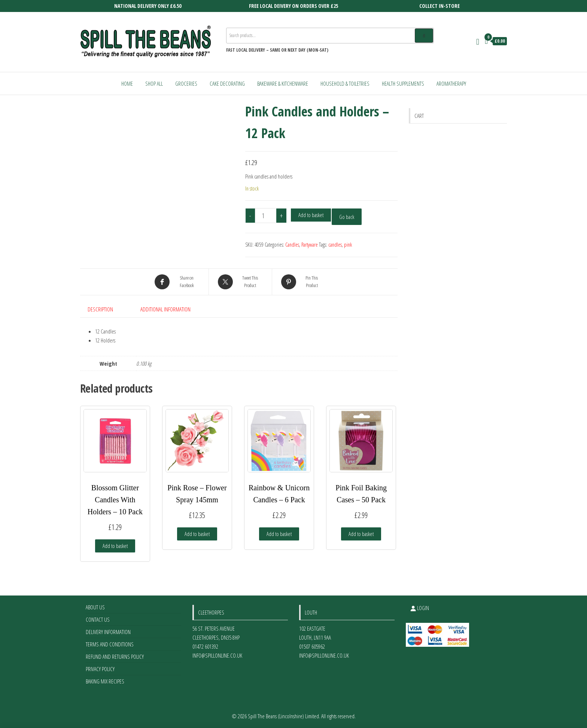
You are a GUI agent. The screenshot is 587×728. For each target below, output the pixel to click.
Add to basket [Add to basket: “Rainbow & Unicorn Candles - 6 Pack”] (279, 534)
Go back (347, 217)
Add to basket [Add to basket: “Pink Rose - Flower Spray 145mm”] (197, 534)
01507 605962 (312, 646)
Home (127, 83)
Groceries (186, 83)
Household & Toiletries (345, 83)
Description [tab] (100, 309)
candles (335, 245)
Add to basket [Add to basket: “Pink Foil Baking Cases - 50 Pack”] (361, 534)
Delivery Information (108, 632)
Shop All (154, 83)
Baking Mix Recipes (105, 681)
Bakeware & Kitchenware (283, 83)
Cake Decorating (227, 83)
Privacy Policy (100, 669)
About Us (95, 607)
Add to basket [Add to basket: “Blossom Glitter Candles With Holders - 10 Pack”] (115, 546)
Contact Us (98, 619)
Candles (292, 245)
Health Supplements (403, 83)
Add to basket (311, 215)
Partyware (310, 245)
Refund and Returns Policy (115, 657)
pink (348, 245)
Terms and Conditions (110, 644)
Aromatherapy (451, 83)
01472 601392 (205, 646)
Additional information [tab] (165, 309)
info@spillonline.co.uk (217, 655)
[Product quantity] (266, 216)
